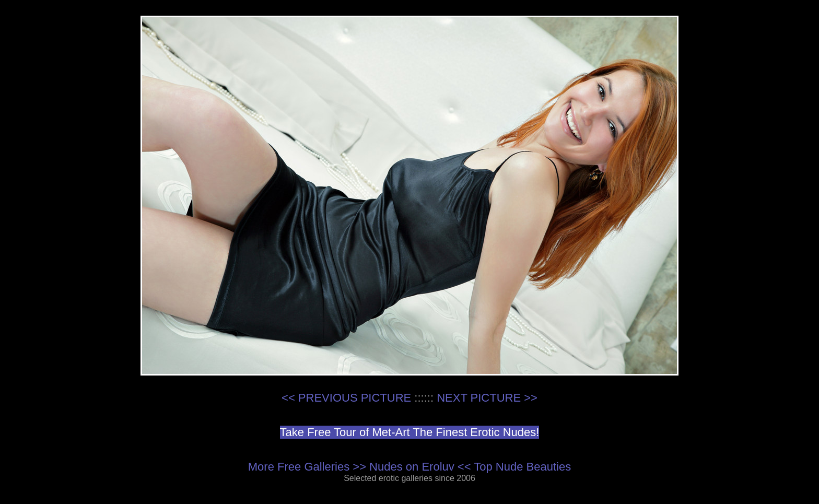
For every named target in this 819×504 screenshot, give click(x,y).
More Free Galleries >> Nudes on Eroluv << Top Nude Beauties (409, 467)
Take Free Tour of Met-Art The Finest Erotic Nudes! (410, 432)
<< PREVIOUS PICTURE (346, 398)
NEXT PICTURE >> (487, 398)
